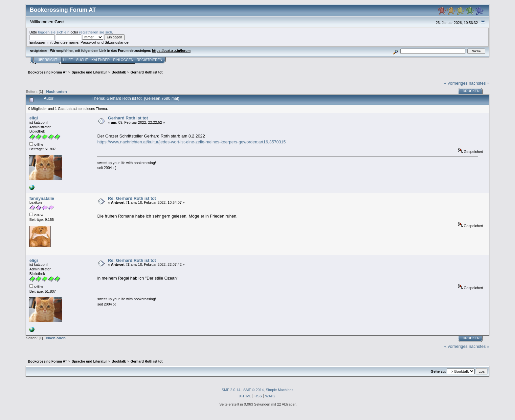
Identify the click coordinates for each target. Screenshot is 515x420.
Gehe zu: (438, 371)
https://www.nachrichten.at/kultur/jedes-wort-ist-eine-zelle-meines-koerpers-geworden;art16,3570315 (191, 142)
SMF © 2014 (254, 390)
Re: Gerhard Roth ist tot (132, 198)
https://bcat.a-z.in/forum (171, 51)
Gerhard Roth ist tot (128, 118)
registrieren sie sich (96, 32)
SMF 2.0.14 (231, 390)
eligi (34, 118)
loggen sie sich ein (54, 32)
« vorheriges (456, 83)
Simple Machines (280, 390)
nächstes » (479, 83)
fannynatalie (42, 198)
